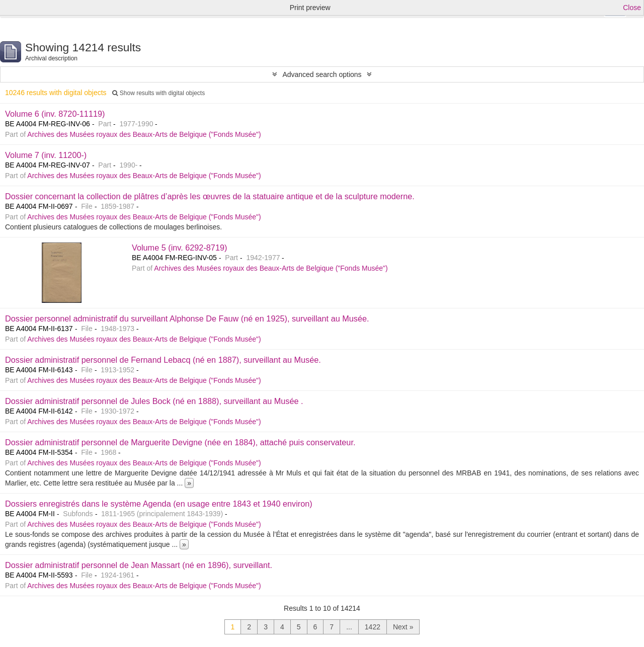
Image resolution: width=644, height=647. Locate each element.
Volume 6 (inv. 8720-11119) (55, 114)
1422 (373, 627)
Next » (403, 627)
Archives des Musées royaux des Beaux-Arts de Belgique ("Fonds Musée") (144, 134)
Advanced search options (322, 74)
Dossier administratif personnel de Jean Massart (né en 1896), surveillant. (139, 565)
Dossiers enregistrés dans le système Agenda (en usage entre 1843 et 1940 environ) (159, 504)
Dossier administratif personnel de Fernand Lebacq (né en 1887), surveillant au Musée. (163, 360)
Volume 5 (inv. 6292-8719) (179, 248)
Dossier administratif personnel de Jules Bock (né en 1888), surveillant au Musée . (154, 401)
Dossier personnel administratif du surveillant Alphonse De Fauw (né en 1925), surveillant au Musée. (187, 318)
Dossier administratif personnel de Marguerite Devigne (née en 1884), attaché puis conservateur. (180, 442)
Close (632, 8)
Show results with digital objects (158, 93)
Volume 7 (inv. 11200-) (46, 155)
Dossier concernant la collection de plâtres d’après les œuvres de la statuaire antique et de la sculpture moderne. (210, 196)
